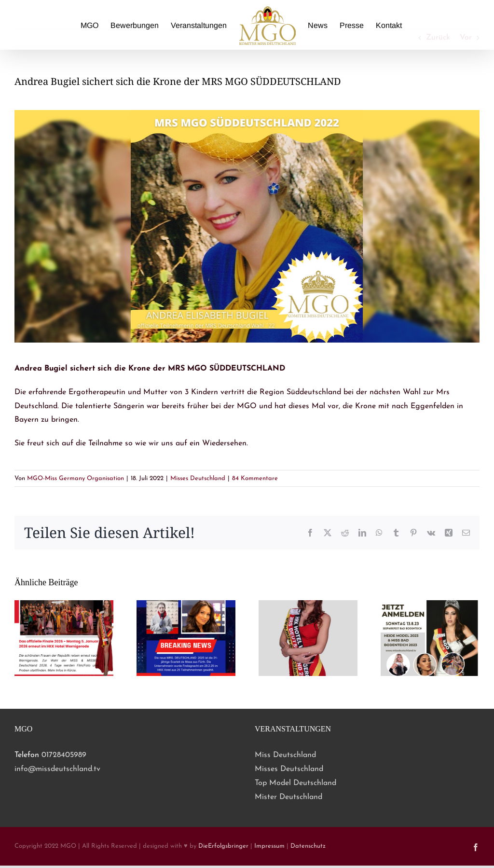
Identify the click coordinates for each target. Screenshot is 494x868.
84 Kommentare (255, 478)
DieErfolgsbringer (223, 846)
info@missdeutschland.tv (57, 769)
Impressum (269, 846)
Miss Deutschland (285, 755)
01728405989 (64, 755)
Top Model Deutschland (295, 783)
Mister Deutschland (288, 797)
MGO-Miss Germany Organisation (75, 478)
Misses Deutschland (198, 478)
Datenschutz (308, 846)
